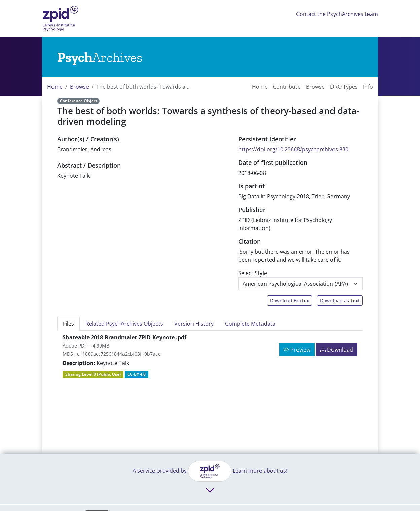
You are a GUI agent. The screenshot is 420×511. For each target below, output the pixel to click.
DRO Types (344, 87)
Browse (79, 87)
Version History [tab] (194, 324)
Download (337, 350)
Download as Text (340, 301)
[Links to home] (100, 57)
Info (368, 87)
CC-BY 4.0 (136, 374)
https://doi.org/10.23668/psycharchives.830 (293, 149)
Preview (297, 350)
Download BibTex (289, 301)
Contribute (287, 87)
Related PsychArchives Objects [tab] (124, 324)
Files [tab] (68, 324)
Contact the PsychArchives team (337, 14)
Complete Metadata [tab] (250, 324)
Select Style (253, 273)
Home (55, 87)
